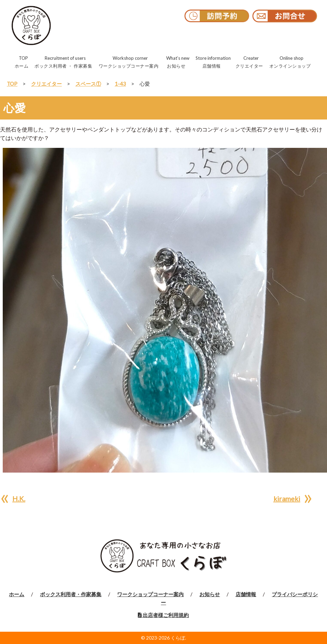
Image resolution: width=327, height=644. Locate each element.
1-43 (120, 84)
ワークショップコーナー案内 (150, 594)
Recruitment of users (63, 62)
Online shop (290, 62)
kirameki (287, 499)
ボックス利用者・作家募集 (71, 594)
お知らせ (210, 594)
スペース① (88, 84)
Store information (213, 62)
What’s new (178, 62)
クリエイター (46, 84)
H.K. (19, 499)
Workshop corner (129, 62)
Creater (249, 62)
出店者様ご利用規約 (163, 615)
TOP (22, 62)
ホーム (17, 594)
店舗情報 (246, 594)
